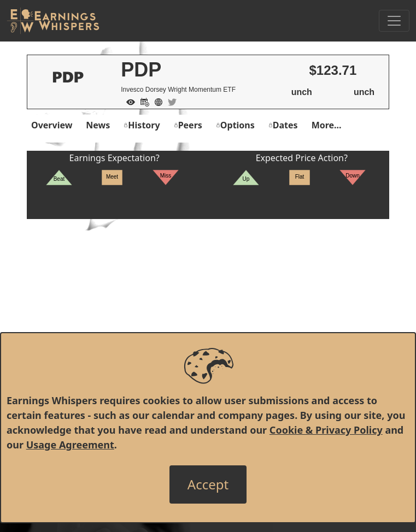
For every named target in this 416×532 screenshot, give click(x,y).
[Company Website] (156, 101)
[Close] (208, 484)
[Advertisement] (208, 295)
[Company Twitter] (169, 101)
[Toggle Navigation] (394, 21)
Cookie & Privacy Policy (326, 430)
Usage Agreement (70, 445)
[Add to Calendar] (142, 101)
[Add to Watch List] (128, 101)
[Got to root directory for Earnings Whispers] (53, 21)
